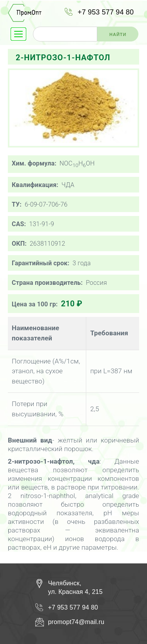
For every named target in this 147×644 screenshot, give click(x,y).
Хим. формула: (34, 163)
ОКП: (19, 244)
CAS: (19, 224)
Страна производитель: (47, 283)
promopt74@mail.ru (76, 622)
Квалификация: (35, 185)
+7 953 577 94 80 (106, 12)
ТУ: (17, 204)
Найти (118, 34)
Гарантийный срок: (41, 263)
